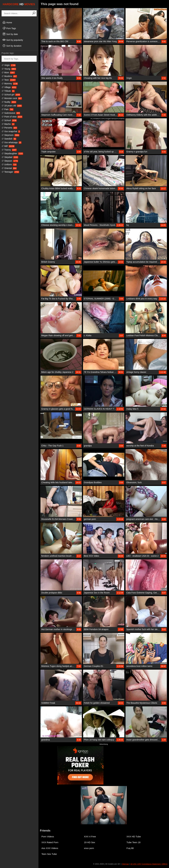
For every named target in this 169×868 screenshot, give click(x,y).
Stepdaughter (12, 153)
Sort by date (10, 34)
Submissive (11, 113)
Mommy (10, 84)
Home (7, 22)
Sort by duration (12, 46)
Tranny (9, 150)
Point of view (12, 117)
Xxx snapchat (11, 131)
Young (9, 69)
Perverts (9, 128)
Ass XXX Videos (50, 848)
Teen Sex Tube (49, 854)
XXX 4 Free (90, 836)
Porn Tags (9, 28)
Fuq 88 (130, 848)
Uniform (9, 164)
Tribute (8, 91)
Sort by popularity (13, 40)
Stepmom (10, 135)
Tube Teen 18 (133, 842)
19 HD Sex (90, 842)
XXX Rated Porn (50, 842)
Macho (8, 124)
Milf (8, 146)
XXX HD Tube (134, 836)
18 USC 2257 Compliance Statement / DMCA (149, 864)
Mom (8, 73)
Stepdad (10, 157)
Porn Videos (48, 836)
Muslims (9, 76)
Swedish (9, 139)
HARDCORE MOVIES (19, 4)
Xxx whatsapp (12, 142)
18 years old (12, 106)
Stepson (10, 161)
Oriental (9, 168)
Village (9, 87)
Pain (8, 109)
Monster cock (12, 98)
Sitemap (125, 864)
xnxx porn (89, 848)
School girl (11, 95)
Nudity (9, 102)
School (9, 120)
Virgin (9, 65)
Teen (9, 80)
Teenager (10, 172)
